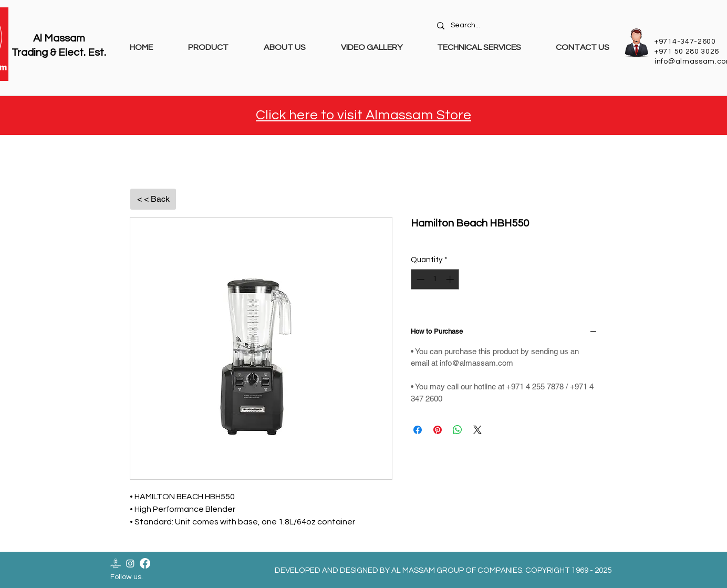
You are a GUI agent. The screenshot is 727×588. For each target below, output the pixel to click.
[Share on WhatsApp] (458, 430)
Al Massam (59, 38)
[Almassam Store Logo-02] (116, 563)
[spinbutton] (435, 279)
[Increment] (451, 279)
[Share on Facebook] (418, 430)
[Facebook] (145, 563)
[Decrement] (419, 279)
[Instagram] (130, 563)
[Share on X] (477, 430)
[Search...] (525, 26)
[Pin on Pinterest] (438, 430)
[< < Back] (153, 199)
